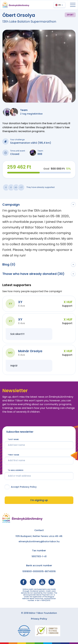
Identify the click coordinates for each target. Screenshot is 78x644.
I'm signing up (39, 500)
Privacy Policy (39, 619)
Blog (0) (9, 264)
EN (60, 5)
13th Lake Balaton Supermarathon (29, 22)
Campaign (11, 205)
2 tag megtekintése (31, 114)
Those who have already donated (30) (33, 274)
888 (40, 154)
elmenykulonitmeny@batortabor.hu (39, 541)
